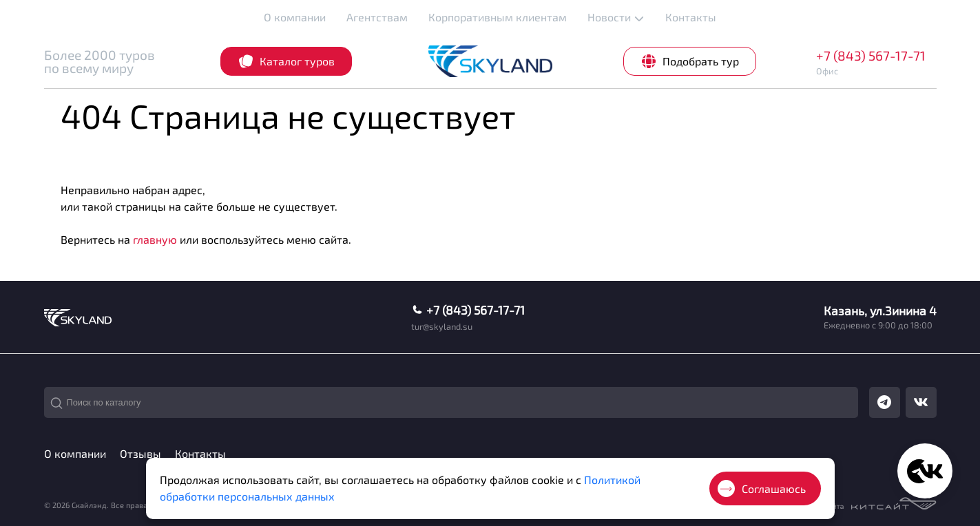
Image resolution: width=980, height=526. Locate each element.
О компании (295, 17)
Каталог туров (286, 61)
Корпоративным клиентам (498, 17)
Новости (616, 17)
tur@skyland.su (442, 327)
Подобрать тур (690, 61)
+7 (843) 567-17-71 (871, 55)
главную (155, 239)
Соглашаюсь (762, 488)
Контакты (691, 17)
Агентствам (377, 17)
